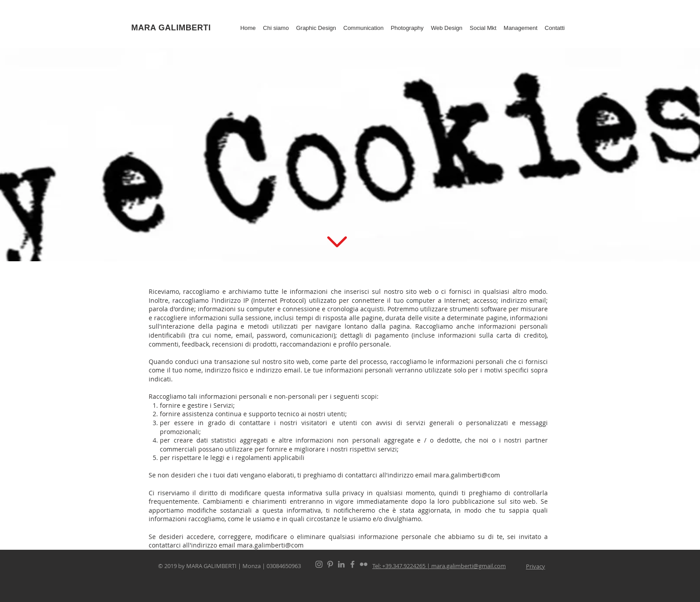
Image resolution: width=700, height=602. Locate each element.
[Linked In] (341, 564)
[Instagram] (319, 564)
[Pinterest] (330, 564)
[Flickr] (364, 564)
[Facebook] (352, 564)
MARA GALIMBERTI (171, 28)
